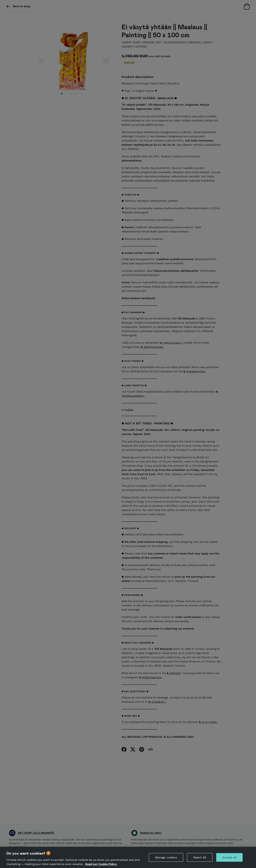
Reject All (200, 860)
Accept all (229, 860)
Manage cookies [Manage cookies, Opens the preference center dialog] (166, 860)
